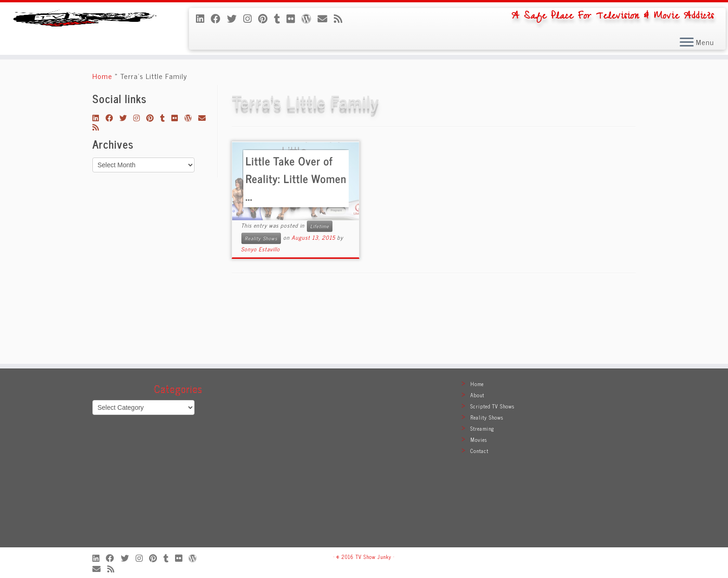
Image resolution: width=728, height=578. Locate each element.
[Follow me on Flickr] (294, 18)
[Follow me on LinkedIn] (203, 18)
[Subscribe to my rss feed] (341, 18)
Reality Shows (261, 305)
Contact (479, 451)
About (477, 395)
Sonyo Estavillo (260, 316)
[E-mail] (326, 18)
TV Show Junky (374, 557)
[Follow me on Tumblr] (280, 18)
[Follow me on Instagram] (251, 18)
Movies (479, 440)
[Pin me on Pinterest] (266, 18)
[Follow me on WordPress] (309, 18)
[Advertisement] (364, 462)
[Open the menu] (687, 43)
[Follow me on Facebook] (219, 18)
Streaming (482, 428)
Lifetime (320, 293)
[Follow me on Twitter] (235, 18)
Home (102, 143)
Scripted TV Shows (492, 406)
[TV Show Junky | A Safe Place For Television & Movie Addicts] (84, 62)
